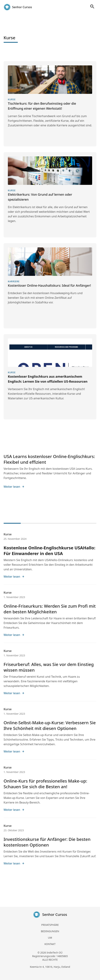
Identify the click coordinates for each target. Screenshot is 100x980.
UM (50, 938)
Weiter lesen (14, 487)
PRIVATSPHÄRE (50, 925)
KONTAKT (50, 944)
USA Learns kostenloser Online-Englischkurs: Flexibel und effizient (49, 459)
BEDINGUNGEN (50, 931)
